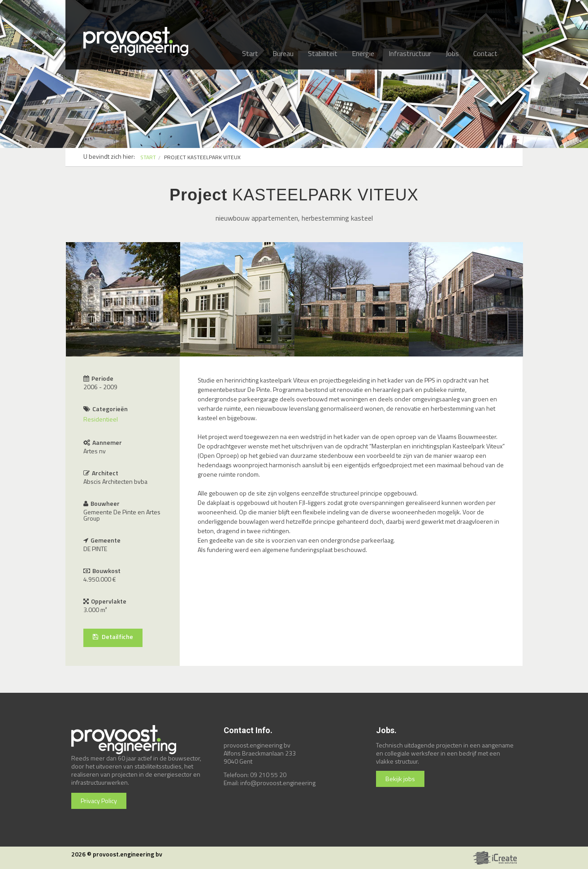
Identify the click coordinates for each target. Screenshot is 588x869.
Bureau (283, 53)
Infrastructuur (410, 53)
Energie (363, 53)
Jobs (452, 53)
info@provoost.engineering (278, 783)
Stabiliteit (323, 53)
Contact (485, 53)
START (148, 157)
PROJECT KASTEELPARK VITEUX (202, 157)
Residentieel (101, 419)
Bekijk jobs (400, 779)
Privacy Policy (99, 801)
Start (250, 53)
